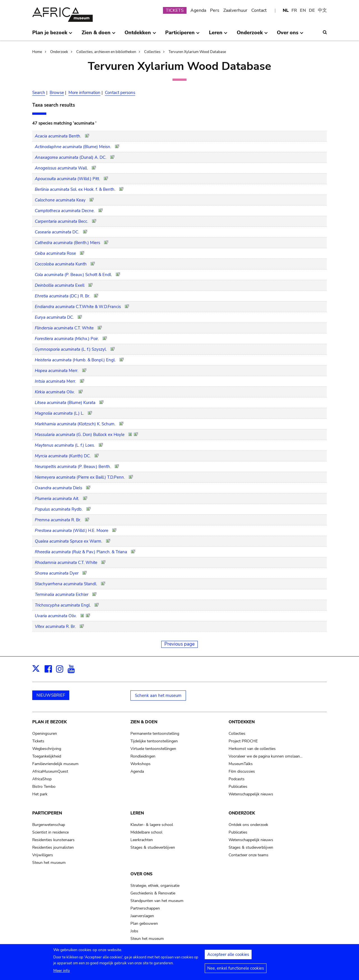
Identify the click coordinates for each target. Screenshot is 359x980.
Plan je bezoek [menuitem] (52, 35)
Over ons (141, 874)
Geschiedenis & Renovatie (153, 893)
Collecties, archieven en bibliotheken (106, 52)
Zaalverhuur (235, 10)
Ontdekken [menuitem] (140, 35)
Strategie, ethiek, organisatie (155, 886)
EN (303, 10)
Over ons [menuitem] (290, 35)
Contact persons (120, 93)
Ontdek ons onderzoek (248, 825)
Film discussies (242, 771)
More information (84, 93)
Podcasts (237, 779)
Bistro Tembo (44, 787)
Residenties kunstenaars (53, 840)
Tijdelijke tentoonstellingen (154, 741)
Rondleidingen (143, 756)
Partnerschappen (145, 908)
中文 (322, 10)
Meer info (62, 973)
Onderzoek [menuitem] (252, 35)
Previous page (179, 644)
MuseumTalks (241, 764)
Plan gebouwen (144, 923)
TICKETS (175, 10)
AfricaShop (42, 779)
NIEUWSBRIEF (51, 695)
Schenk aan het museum (158, 696)
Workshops (141, 764)
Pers (215, 10)
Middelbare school (146, 832)
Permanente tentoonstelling (155, 734)
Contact (259, 10)
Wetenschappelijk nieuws (251, 794)
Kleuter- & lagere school (152, 825)
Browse (57, 93)
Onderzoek (59, 52)
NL (286, 10)
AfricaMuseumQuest (50, 771)
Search (39, 93)
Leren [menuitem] (218, 35)
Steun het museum (49, 863)
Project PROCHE (243, 741)
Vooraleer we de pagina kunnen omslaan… (266, 756)
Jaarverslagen (142, 916)
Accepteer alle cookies (228, 957)
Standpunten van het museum (157, 901)
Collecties (152, 52)
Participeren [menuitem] (182, 35)
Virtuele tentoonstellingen (153, 749)
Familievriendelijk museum (55, 764)
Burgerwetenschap (49, 825)
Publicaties (238, 787)
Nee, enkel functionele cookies (236, 971)
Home (37, 52)
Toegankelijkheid (47, 756)
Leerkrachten (142, 840)
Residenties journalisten (53, 847)
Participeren (47, 813)
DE (312, 10)
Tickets (38, 741)
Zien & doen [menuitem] (99, 35)
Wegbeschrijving (47, 749)
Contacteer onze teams (248, 855)
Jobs (134, 931)
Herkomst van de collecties (252, 749)
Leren (137, 813)
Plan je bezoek (50, 722)
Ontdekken (242, 722)
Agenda (198, 10)
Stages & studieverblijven (153, 847)
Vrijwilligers (43, 855)
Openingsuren (45, 734)
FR (294, 10)
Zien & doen (144, 722)
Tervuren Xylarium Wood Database (197, 52)
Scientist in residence (50, 832)
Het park (40, 794)
